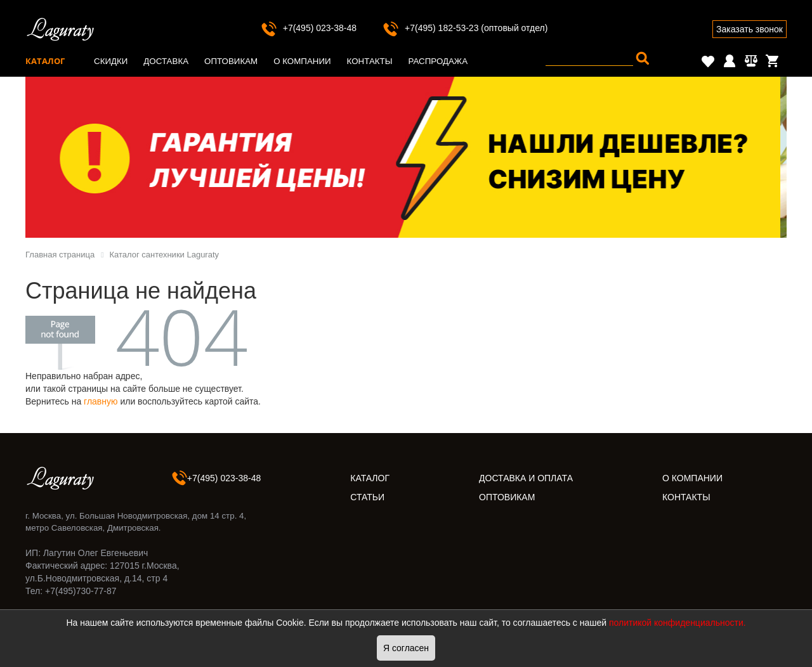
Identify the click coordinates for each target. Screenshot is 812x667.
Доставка (166, 61)
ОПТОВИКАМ (507, 497)
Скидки (111, 61)
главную (101, 401)
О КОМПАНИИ (692, 478)
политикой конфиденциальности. (678, 623)
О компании (302, 61)
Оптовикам (231, 61)
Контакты (370, 61)
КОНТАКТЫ (686, 497)
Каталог (45, 61)
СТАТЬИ (367, 497)
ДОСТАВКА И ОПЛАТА (526, 478)
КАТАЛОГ (370, 478)
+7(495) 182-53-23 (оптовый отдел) (465, 28)
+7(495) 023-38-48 (308, 28)
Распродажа (438, 61)
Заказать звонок (750, 29)
